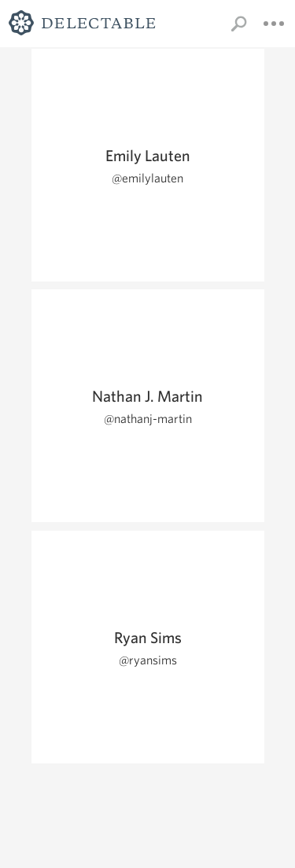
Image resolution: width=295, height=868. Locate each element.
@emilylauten (147, 178)
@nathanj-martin (148, 419)
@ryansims (148, 660)
